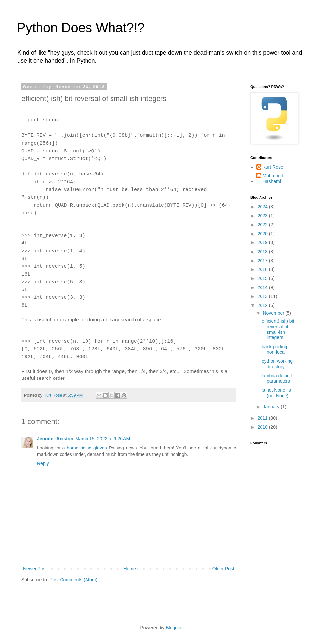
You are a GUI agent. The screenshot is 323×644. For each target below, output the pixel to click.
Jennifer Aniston (55, 439)
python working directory (277, 364)
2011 (263, 418)
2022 (263, 225)
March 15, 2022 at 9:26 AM (103, 439)
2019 (263, 242)
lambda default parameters (277, 378)
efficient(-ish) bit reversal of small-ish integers (278, 329)
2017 (263, 261)
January (272, 407)
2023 (263, 216)
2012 (263, 305)
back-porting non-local (274, 349)
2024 (263, 207)
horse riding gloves (87, 448)
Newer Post (35, 569)
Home (129, 569)
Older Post (223, 569)
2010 (263, 427)
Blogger (174, 628)
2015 (263, 278)
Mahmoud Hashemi (273, 179)
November (274, 313)
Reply (43, 463)
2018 (263, 252)
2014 (263, 287)
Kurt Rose (273, 167)
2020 (263, 234)
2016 (263, 269)
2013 (263, 296)
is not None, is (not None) (276, 393)
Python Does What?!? (81, 28)
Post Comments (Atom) (74, 580)
